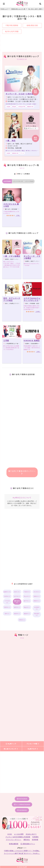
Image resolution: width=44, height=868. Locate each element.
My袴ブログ (33, 749)
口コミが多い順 (18, 181)
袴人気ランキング (11, 749)
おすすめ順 (7, 181)
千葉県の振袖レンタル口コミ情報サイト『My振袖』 (22, 851)
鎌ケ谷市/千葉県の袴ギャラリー (22, 472)
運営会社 (27, 840)
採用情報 (35, 840)
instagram (22, 799)
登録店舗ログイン (28, 844)
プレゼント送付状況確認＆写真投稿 (18, 837)
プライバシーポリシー (14, 840)
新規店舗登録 (14, 844)
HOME (10, 834)
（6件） (38, 352)
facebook (22, 810)
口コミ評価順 (29, 181)
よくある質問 (19, 834)
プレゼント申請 (33, 744)
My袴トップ (11, 744)
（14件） (38, 311)
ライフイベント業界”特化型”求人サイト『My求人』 (22, 853)
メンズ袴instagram (22, 804)
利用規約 (35, 837)
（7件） (18, 215)
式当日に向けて (31, 834)
